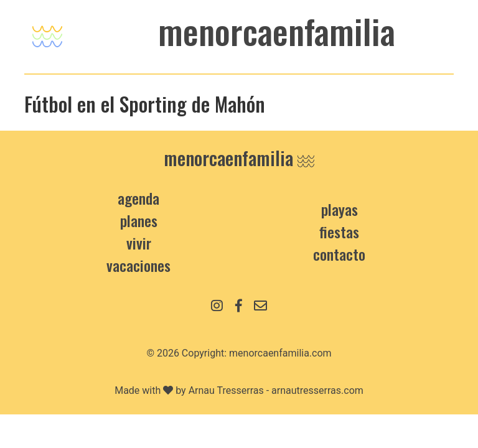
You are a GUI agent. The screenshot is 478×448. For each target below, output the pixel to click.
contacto (339, 254)
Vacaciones (138, 265)
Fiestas (339, 231)
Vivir (139, 243)
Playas (340, 209)
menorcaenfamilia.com (280, 353)
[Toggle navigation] (47, 33)
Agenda (138, 198)
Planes (139, 220)
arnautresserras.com (317, 390)
